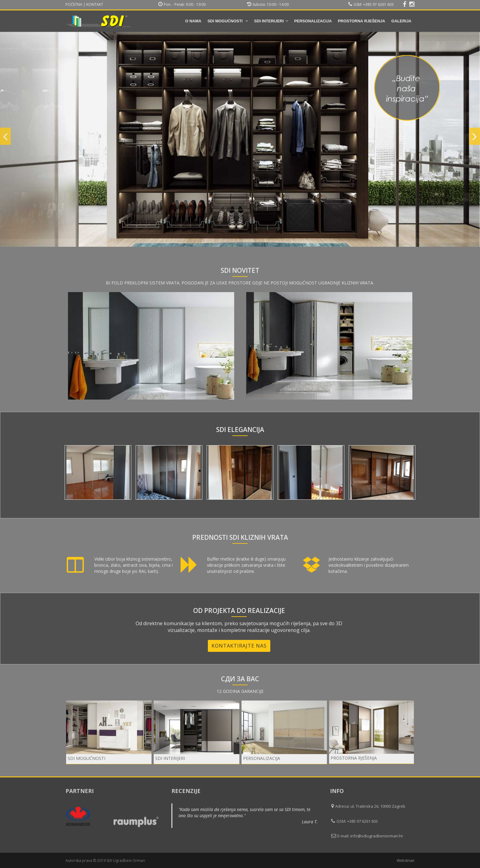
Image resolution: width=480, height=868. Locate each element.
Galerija (401, 21)
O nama (193, 21)
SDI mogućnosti (228, 21)
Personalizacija (313, 21)
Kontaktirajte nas (239, 646)
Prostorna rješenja (362, 21)
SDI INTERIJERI (271, 21)
